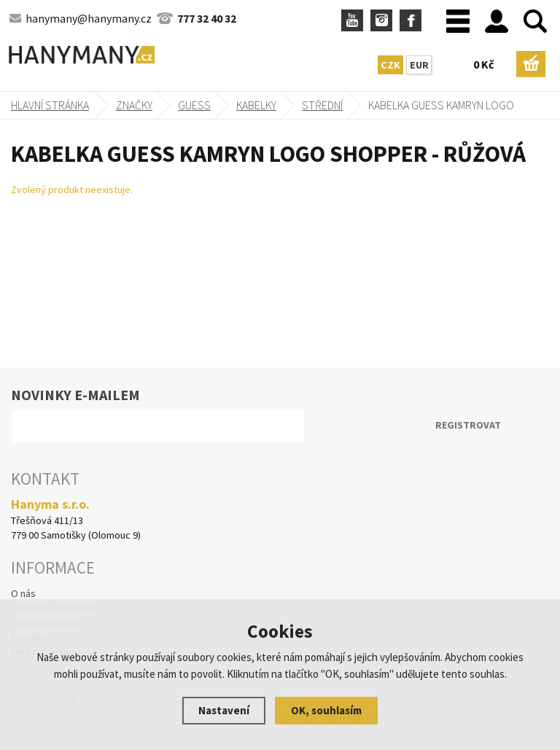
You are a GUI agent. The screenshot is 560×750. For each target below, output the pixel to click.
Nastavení (224, 710)
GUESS (194, 105)
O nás (23, 593)
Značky (134, 105)
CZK (390, 65)
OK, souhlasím (326, 710)
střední (322, 105)
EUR (419, 65)
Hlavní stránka (50, 105)
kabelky (256, 105)
